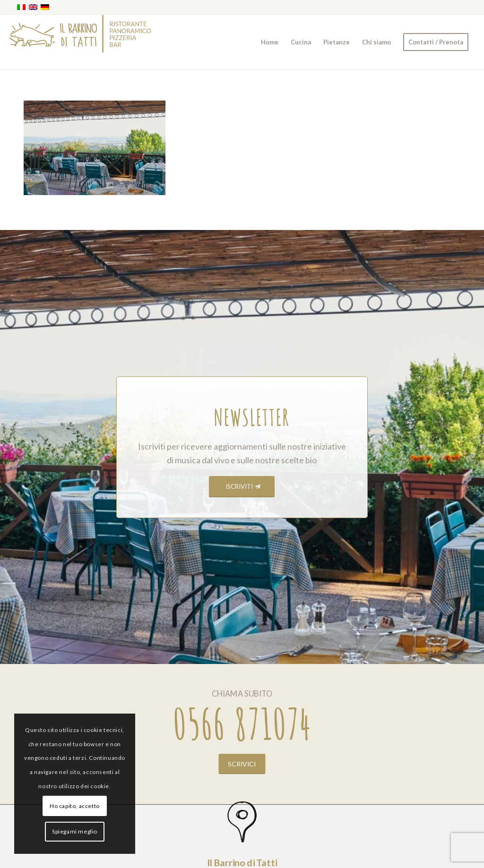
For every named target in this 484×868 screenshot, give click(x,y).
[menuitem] (270, 42)
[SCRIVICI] (242, 764)
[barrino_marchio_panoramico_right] (80, 42)
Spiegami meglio (75, 831)
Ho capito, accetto (75, 806)
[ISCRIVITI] (242, 487)
